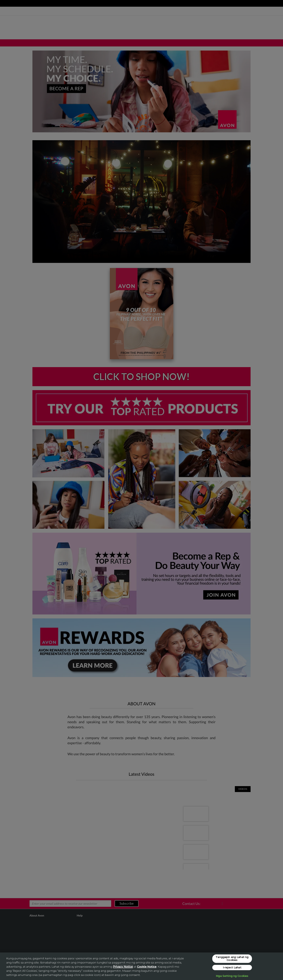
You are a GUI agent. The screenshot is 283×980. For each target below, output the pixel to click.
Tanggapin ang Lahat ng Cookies (232, 959)
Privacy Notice (123, 967)
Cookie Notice (147, 967)
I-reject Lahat (232, 967)
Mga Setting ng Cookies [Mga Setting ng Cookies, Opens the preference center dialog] (232, 976)
